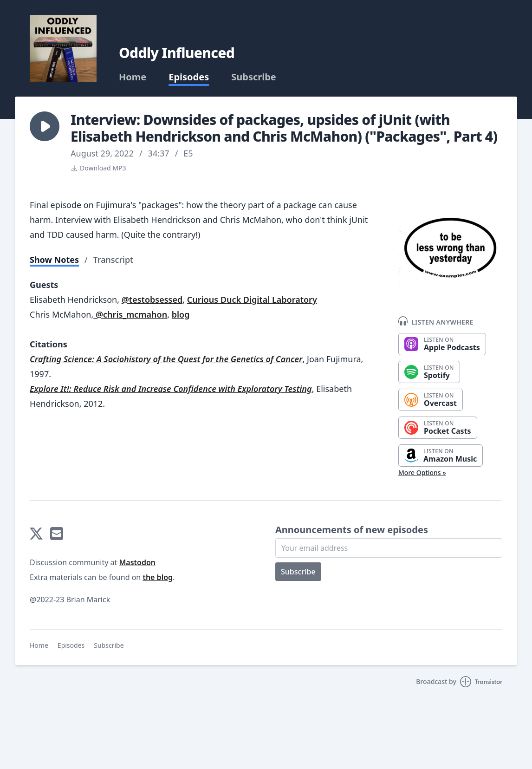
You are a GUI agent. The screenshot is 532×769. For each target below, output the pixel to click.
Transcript (113, 260)
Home (133, 77)
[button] (45, 126)
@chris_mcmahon (130, 314)
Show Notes (54, 260)
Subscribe (254, 77)
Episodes (189, 77)
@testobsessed (152, 300)
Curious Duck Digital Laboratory (252, 300)
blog (181, 314)
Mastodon (137, 562)
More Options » (422, 472)
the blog (158, 577)
